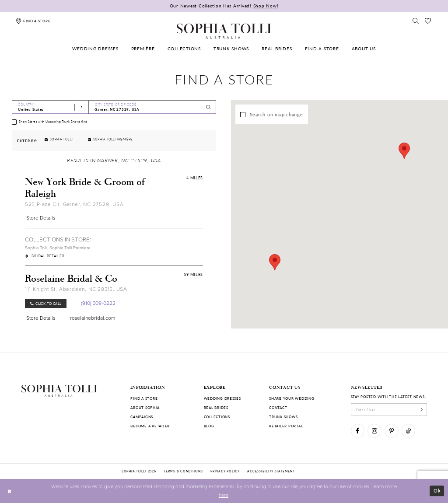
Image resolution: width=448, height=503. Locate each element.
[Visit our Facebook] (358, 431)
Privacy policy (225, 471)
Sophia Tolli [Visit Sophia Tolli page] (36, 248)
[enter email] (389, 409)
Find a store (144, 398)
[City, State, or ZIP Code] (152, 107)
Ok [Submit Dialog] (437, 491)
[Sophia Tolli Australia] (224, 31)
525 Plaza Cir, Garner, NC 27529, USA (74, 204)
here (224, 495)
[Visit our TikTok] (408, 431)
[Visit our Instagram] (374, 431)
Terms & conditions (183, 471)
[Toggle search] (416, 21)
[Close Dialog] (10, 491)
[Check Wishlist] (428, 21)
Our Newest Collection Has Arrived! (224, 6)
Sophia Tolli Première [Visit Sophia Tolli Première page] (70, 248)
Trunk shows (283, 417)
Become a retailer (150, 426)
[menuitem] (96, 49)
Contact (278, 407)
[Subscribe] (422, 409)
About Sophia (145, 407)
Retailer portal (286, 426)
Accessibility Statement (271, 471)
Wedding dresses (222, 398)
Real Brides (216, 407)
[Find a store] (33, 21)
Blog (209, 426)
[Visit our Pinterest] (391, 431)
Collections (217, 417)
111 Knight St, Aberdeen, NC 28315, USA (76, 289)
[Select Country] (50, 107)
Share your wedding (292, 398)
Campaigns (142, 417)
